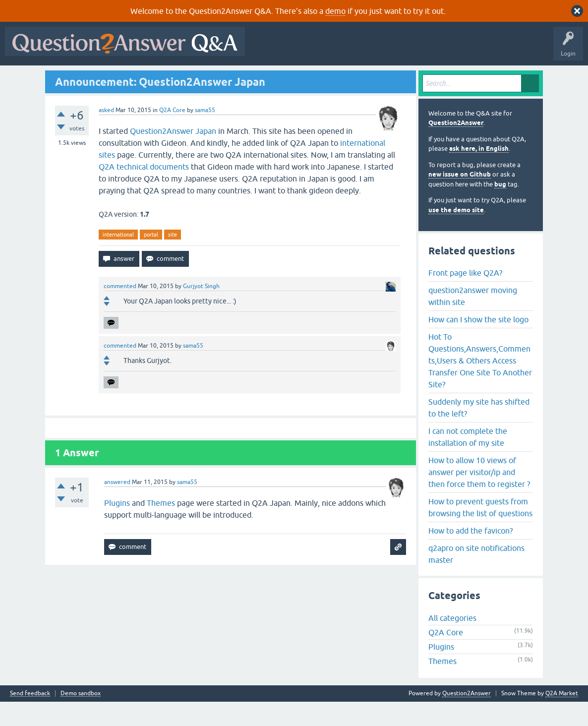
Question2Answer (456, 147)
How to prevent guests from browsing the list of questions (480, 531)
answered (117, 506)
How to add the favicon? (470, 554)
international (118, 258)
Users (206, 78)
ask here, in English (479, 173)
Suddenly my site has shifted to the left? (479, 431)
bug (500, 208)
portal (151, 258)
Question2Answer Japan (173, 155)
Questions (65, 78)
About (314, 78)
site (173, 258)
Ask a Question (247, 78)
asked (106, 134)
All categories (452, 642)
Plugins (117, 527)
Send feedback (30, 718)
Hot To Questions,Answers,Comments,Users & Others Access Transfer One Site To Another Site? (480, 384)
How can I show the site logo (478, 343)
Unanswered (137, 78)
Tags (175, 78)
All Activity (25, 78)
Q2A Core (172, 134)
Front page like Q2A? (465, 297)
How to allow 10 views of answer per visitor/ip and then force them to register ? (479, 496)
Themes (161, 527)
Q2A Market (562, 718)
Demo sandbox (81, 718)
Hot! (99, 78)
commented (120, 310)
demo (335, 11)
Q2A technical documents (144, 190)
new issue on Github (460, 199)
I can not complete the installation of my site (468, 461)
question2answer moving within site (473, 320)
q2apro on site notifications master (476, 578)
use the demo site (456, 234)
